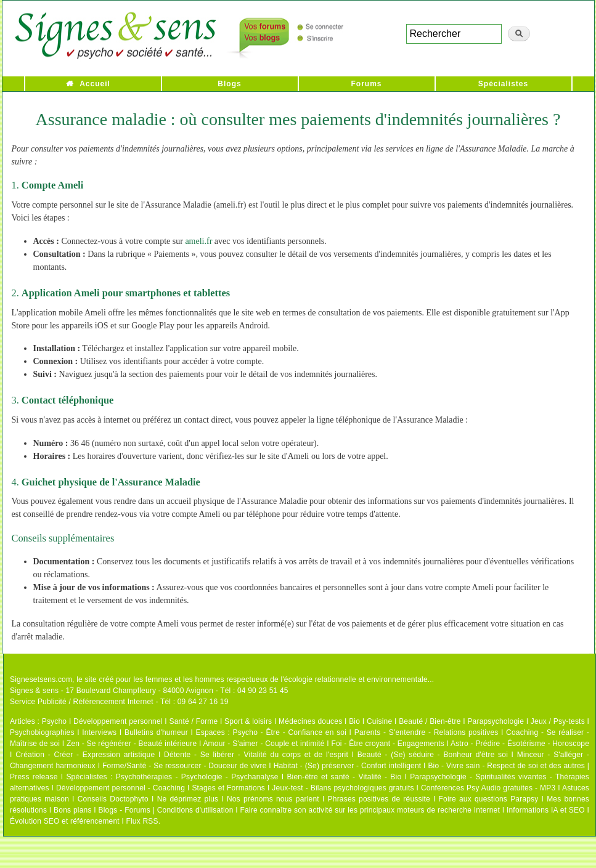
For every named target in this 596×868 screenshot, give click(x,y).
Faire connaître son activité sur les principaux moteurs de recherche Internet (370, 810)
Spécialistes (503, 84)
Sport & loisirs (248, 721)
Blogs (229, 84)
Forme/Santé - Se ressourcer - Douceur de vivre (185, 766)
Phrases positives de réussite (379, 799)
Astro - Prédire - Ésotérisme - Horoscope (520, 744)
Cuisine (379, 721)
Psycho (55, 721)
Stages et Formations (228, 788)
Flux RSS (142, 821)
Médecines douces (310, 721)
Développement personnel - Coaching (120, 788)
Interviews (99, 732)
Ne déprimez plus (188, 799)
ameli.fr (198, 241)
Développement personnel (118, 721)
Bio (354, 721)
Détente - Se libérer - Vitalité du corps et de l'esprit (256, 755)
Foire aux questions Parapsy (489, 799)
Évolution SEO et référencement (65, 821)
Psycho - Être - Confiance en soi (290, 732)
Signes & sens (34, 691)
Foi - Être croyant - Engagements (387, 744)
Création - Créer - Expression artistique (85, 755)
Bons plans (72, 810)
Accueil (95, 84)
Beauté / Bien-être (430, 721)
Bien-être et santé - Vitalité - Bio (344, 777)
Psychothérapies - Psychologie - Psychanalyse (197, 777)
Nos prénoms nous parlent (273, 799)
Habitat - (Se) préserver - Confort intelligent (348, 766)
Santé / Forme (194, 721)
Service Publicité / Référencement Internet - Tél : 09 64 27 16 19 (119, 702)
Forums (366, 84)
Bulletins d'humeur (156, 732)
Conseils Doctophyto (113, 799)
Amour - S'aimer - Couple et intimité (263, 744)
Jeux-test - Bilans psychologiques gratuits (343, 788)
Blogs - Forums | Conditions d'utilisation (166, 810)
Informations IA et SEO (546, 810)
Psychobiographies (42, 732)
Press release (34, 777)
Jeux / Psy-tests (558, 721)
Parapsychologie (496, 721)
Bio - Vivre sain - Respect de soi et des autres (506, 766)
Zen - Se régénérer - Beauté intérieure (132, 744)
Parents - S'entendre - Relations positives (427, 732)
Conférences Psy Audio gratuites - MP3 (488, 788)
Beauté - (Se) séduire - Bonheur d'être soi (433, 755)
